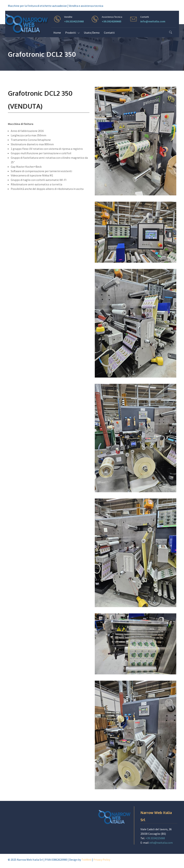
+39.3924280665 (112, 21)
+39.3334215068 (74, 21)
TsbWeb (86, 860)
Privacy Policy (102, 860)
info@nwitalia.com (153, 21)
